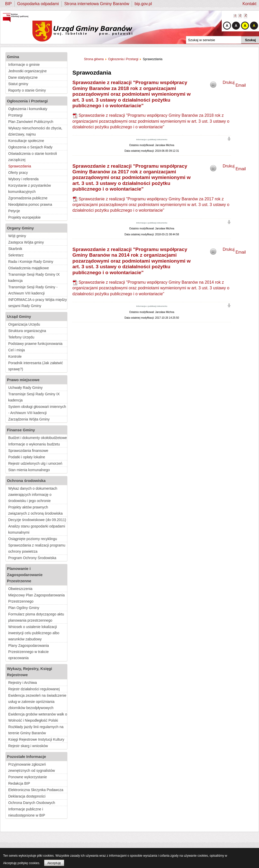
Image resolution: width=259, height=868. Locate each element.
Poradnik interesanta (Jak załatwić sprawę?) (35, 366)
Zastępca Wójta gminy (26, 242)
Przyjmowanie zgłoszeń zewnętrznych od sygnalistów (32, 767)
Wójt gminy (17, 236)
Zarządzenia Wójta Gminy (29, 419)
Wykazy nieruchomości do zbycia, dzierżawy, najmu (35, 131)
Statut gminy (18, 84)
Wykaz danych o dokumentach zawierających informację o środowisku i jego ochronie (33, 495)
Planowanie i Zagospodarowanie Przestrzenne (25, 575)
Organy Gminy (20, 228)
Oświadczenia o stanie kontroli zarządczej (33, 157)
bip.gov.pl (143, 4)
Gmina (13, 57)
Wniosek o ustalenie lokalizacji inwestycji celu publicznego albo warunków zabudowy (34, 633)
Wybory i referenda (23, 179)
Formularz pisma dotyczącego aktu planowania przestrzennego (36, 617)
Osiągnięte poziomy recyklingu (33, 539)
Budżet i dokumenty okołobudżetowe (38, 438)
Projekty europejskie (24, 217)
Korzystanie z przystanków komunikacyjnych (30, 189)
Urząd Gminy (19, 316)
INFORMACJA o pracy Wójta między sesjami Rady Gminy (38, 303)
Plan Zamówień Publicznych (31, 122)
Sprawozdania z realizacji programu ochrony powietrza (37, 548)
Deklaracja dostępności (27, 796)
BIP (8, 4)
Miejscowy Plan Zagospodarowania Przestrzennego (36, 598)
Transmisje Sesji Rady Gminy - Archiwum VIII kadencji (33, 290)
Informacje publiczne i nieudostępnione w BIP (27, 812)
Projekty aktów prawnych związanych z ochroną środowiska (35, 510)
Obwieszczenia (20, 589)
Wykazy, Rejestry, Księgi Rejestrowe (30, 672)
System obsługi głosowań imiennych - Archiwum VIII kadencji (37, 410)
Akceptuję (54, 863)
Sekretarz (16, 255)
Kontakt (249, 4)
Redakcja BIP (19, 783)
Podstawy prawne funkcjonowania (35, 344)
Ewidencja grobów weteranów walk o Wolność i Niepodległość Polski (38, 717)
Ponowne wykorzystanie (28, 777)
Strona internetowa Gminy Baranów (97, 4)
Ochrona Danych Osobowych (32, 803)
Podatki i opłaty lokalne (27, 457)
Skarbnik (15, 249)
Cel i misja (17, 350)
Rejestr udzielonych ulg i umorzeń (35, 463)
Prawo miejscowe (23, 380)
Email (241, 85)
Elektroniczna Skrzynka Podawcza (36, 790)
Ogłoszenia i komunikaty (28, 109)
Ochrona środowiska (26, 481)
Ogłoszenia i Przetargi (27, 101)
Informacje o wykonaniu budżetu (34, 444)
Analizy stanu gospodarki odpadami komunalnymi (37, 529)
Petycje (14, 211)
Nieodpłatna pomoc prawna (30, 204)
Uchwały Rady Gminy (25, 388)
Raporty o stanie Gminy (27, 90)
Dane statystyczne (23, 77)
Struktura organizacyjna (27, 331)
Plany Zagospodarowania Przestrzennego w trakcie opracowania (29, 652)
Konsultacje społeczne (26, 141)
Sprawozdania (20, 166)
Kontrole (15, 356)
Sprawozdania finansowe (28, 451)
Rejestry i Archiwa (23, 683)
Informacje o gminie (24, 65)
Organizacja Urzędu (24, 324)
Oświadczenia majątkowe (29, 268)
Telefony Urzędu (21, 337)
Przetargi (15, 115)
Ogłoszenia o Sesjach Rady (30, 147)
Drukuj (229, 82)
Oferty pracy (18, 173)
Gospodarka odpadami (38, 4)
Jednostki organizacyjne (27, 71)
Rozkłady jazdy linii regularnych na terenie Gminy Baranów (36, 730)
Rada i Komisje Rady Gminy (31, 262)
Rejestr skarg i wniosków (28, 746)
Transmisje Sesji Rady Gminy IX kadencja (34, 278)
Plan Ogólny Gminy (24, 608)
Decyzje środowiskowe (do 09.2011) (37, 520)
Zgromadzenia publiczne (28, 198)
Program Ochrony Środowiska (32, 558)
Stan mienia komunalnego (29, 470)
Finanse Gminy (21, 430)
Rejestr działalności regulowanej (34, 689)
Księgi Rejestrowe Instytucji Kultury (36, 739)
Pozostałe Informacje (26, 757)
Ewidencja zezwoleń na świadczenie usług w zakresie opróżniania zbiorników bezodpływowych (37, 702)
